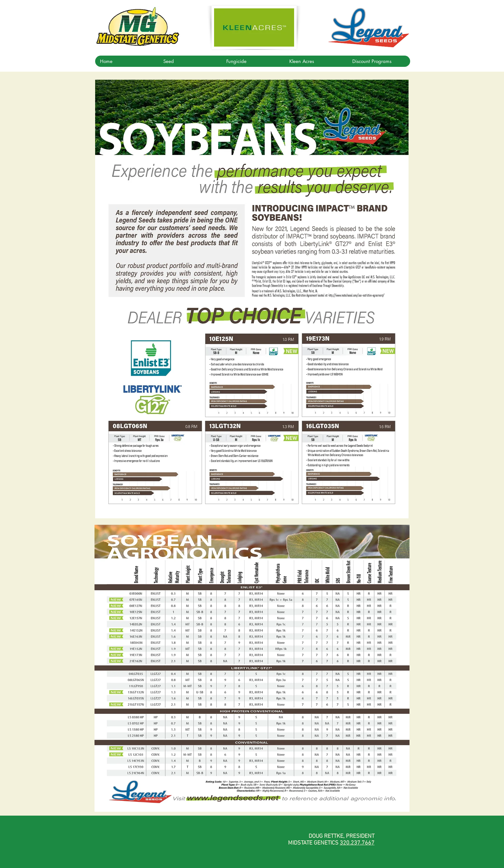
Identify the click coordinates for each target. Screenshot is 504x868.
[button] (190, 61)
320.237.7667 (357, 843)
